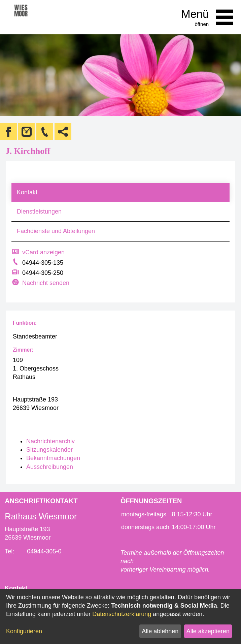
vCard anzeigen (43, 252)
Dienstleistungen (39, 212)
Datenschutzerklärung (122, 614)
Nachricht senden (46, 283)
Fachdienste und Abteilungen (56, 231)
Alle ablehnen (160, 631)
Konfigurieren (24, 631)
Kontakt (27, 192)
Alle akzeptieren (208, 631)
